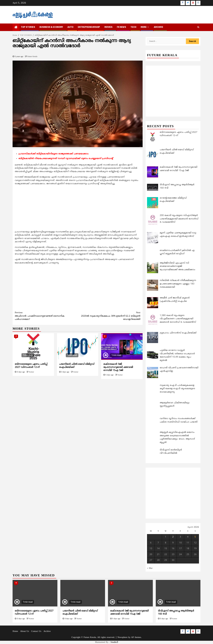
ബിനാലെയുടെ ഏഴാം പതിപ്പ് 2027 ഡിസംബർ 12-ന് (31, 366)
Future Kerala (32, 57)
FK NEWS (121, 27)
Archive (158, 27)
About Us (25, 631)
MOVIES (108, 27)
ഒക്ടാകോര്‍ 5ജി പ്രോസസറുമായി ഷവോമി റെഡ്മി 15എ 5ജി (118, 367)
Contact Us (36, 631)
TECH (133, 27)
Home (15, 631)
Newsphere (122, 637)
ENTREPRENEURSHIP (89, 27)
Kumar (31, 372)
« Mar (150, 568)
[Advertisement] (78, 208)
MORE (144, 27)
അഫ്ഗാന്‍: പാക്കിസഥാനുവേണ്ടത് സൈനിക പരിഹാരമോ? (46, 316)
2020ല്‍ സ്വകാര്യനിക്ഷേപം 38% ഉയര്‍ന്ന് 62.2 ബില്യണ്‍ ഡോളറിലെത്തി (109, 316)
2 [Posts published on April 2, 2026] (173, 537)
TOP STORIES (28, 27)
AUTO (70, 27)
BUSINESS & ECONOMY (51, 27)
